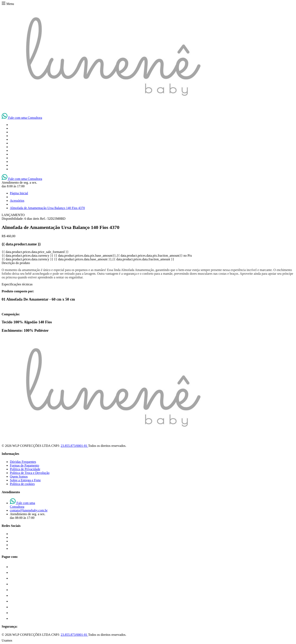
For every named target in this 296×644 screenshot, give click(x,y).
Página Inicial (19, 193)
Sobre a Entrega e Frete (25, 480)
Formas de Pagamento (24, 465)
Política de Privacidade (25, 469)
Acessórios (17, 201)
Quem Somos (19, 476)
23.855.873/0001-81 (74, 446)
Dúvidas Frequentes (23, 462)
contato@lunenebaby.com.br (29, 510)
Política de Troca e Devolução (30, 473)
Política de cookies (22, 484)
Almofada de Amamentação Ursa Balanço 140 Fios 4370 (47, 208)
